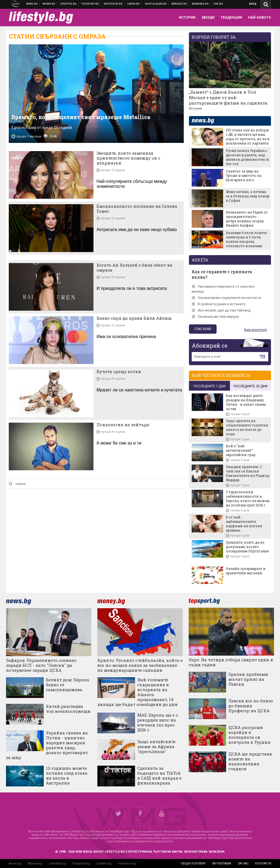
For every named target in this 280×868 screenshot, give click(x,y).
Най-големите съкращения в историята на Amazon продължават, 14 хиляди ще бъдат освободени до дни (138, 692)
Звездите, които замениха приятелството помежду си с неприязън (128, 158)
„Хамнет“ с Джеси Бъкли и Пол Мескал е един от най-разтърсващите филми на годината (228, 97)
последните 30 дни (250, 386)
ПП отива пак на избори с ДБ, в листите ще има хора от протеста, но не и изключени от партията (248, 137)
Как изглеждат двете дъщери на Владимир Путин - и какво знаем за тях (246, 402)
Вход (253, 4)
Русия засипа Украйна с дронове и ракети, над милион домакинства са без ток (247, 157)
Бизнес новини (49, 4)
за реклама (221, 863)
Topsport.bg (81, 863)
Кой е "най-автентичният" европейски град (241, 450)
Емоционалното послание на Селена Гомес (137, 209)
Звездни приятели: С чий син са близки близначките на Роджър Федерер (248, 473)
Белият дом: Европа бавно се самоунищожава (68, 685)
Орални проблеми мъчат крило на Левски (248, 679)
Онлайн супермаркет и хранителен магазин (246, 571)
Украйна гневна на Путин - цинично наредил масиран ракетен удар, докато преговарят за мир (47, 745)
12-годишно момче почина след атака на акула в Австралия (67, 775)
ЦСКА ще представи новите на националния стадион (250, 761)
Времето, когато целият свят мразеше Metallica (81, 117)
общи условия (193, 863)
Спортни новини (90, 4)
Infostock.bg (127, 863)
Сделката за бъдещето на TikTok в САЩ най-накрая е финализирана (159, 775)
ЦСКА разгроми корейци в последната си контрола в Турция (249, 735)
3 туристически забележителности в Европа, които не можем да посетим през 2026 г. (248, 498)
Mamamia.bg (200, 4)
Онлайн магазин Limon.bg (134, 4)
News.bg (15, 863)
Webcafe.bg (179, 4)
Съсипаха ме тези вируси (215, 317)
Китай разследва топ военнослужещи (68, 709)
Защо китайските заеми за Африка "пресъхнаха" (156, 746)
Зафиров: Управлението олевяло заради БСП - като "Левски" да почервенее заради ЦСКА (41, 665)
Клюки (68, 4)
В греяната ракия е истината (218, 304)
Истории (196, 109)
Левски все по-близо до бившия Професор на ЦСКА (251, 706)
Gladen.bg (104, 863)
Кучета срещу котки (119, 371)
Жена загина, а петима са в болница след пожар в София (248, 196)
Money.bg (35, 863)
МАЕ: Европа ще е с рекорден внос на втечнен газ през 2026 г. (158, 722)
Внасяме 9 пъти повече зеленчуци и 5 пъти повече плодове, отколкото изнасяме (246, 239)
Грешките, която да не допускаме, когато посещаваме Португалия (247, 547)
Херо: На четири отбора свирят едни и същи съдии (231, 662)
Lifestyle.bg (57, 863)
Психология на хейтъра (123, 425)
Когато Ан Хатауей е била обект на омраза (135, 267)
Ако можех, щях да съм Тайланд (221, 310)
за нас (243, 863)
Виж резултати (256, 330)
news (206, 121)
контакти (263, 863)
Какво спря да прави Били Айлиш (134, 318)
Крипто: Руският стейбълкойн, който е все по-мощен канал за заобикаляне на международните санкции (140, 665)
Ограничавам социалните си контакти (226, 298)
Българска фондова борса (113, 4)
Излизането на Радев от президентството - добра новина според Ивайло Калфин (247, 219)
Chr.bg (218, 4)
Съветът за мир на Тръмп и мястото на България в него (244, 175)
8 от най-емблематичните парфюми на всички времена (244, 524)
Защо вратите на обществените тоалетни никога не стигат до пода (247, 427)
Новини (32, 4)
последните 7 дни (210, 386)
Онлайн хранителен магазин (156, 4)
